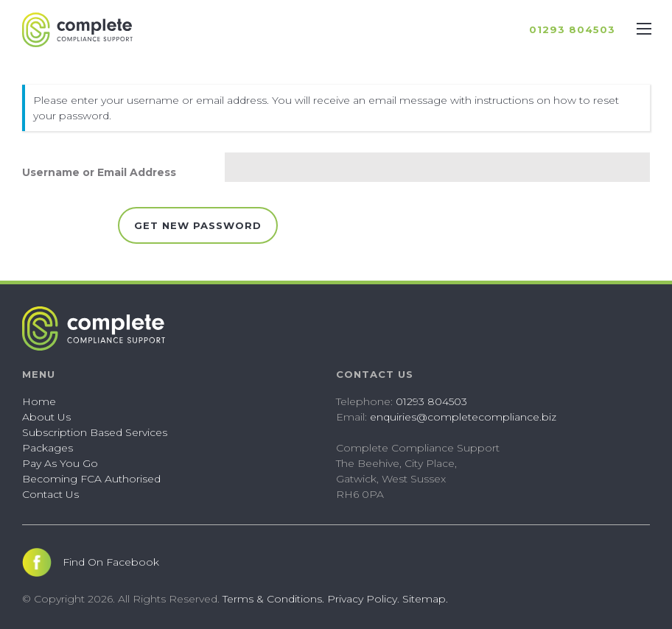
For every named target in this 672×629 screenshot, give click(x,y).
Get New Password (198, 225)
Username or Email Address (99, 172)
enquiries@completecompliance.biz (463, 417)
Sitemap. (425, 599)
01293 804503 (431, 401)
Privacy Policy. (363, 599)
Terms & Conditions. (273, 599)
